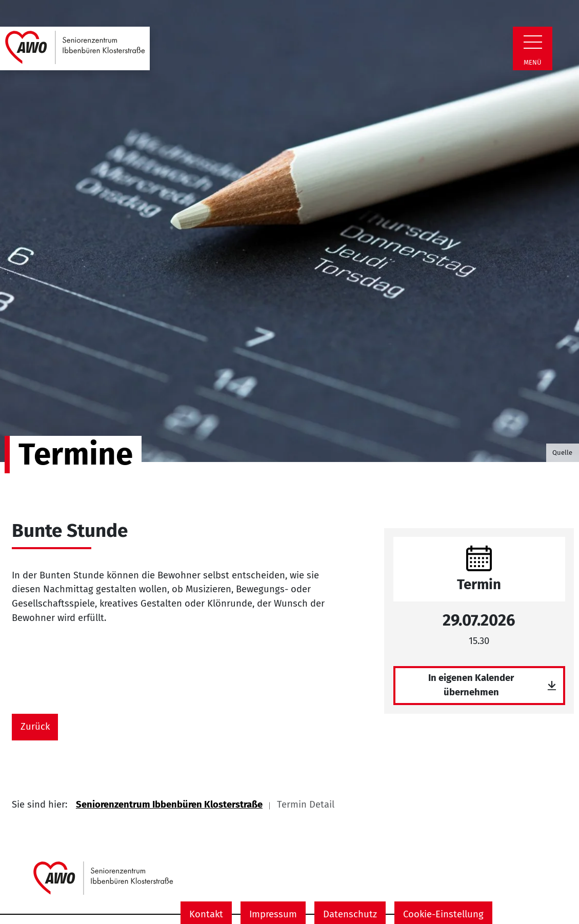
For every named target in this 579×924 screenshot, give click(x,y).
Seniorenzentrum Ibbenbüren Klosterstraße (169, 805)
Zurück (35, 727)
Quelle (562, 453)
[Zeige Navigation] (533, 42)
